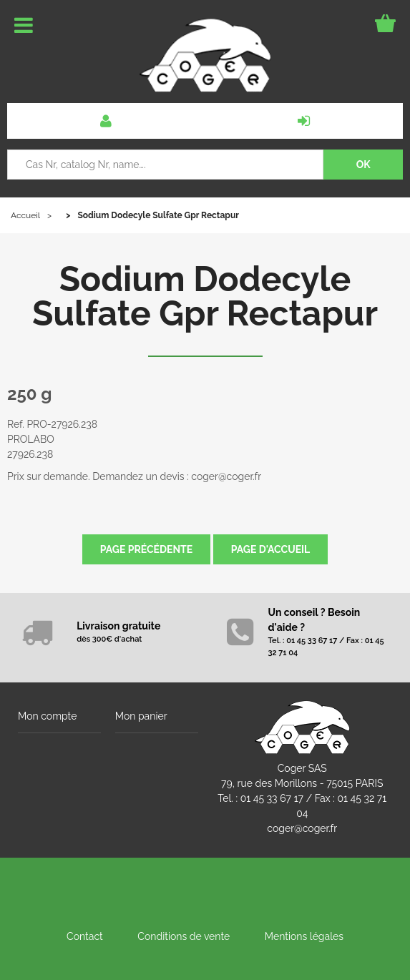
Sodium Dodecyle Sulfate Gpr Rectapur (205, 296)
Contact (85, 936)
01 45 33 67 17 (272, 798)
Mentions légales (304, 936)
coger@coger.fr (302, 828)
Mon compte (47, 716)
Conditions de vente (184, 936)
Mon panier (141, 716)
